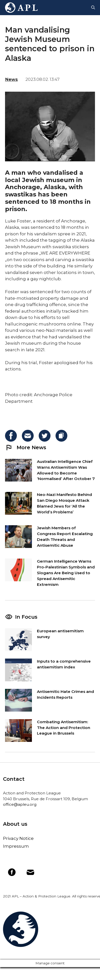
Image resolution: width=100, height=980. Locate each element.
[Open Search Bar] (93, 8)
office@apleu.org (20, 804)
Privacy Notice (18, 838)
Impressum (16, 846)
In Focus (26, 617)
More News (26, 447)
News (11, 79)
